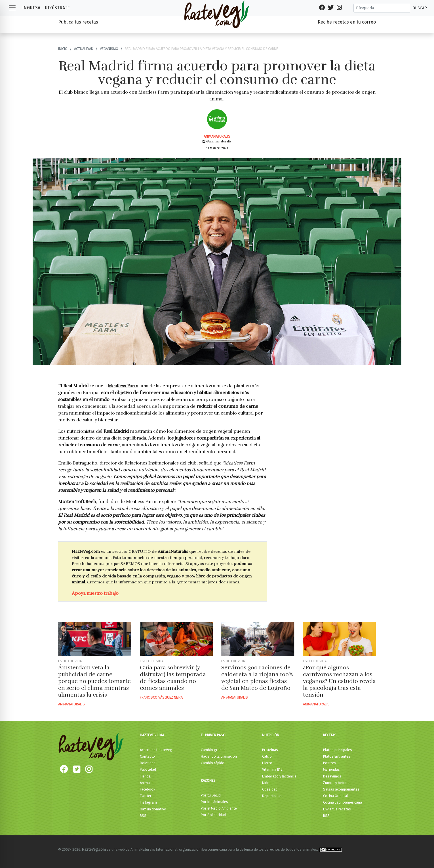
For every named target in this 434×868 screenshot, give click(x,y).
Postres (330, 763)
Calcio (267, 756)
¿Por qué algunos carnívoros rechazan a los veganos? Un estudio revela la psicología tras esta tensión (339, 681)
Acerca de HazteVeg (156, 750)
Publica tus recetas (78, 22)
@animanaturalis (217, 141)
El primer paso (213, 735)
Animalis (147, 783)
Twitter (146, 796)
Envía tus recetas (337, 809)
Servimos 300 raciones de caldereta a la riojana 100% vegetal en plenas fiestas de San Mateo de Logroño (257, 678)
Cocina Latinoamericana (343, 802)
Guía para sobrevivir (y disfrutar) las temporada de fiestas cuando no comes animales (173, 678)
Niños (267, 783)
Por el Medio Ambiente (219, 808)
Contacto (147, 756)
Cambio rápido (213, 763)
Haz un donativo (153, 809)
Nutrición (271, 735)
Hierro (267, 763)
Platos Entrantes (337, 756)
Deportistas (272, 796)
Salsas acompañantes (341, 789)
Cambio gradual (214, 750)
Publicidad (148, 769)
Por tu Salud (211, 795)
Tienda (145, 776)
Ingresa (31, 8)
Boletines (148, 763)
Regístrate (57, 8)
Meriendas (331, 769)
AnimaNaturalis (217, 136)
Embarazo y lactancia (279, 776)
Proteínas (270, 750)
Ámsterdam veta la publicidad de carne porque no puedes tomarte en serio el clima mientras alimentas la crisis (94, 681)
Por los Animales (214, 802)
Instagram (148, 802)
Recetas (330, 735)
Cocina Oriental (335, 796)
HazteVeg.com (152, 735)
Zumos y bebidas (337, 783)
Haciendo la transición (219, 756)
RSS (143, 816)
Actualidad (84, 49)
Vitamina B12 (272, 769)
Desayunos (332, 776)
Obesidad (270, 789)
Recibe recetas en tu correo (347, 22)
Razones (208, 780)
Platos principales (338, 750)
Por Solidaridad (213, 815)
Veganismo (109, 49)
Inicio (63, 49)
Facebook (148, 789)
